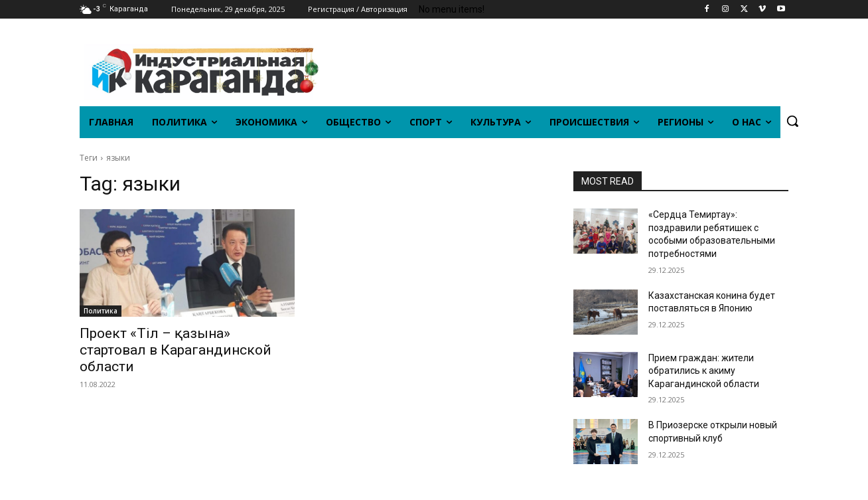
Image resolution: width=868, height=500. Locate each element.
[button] (792, 121)
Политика (101, 311)
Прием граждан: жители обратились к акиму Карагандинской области (704, 371)
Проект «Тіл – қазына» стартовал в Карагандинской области (176, 350)
